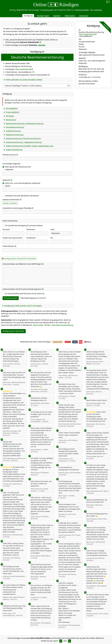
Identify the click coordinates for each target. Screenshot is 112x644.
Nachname (31, 229)
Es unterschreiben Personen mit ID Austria (24, 294)
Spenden (57, 16)
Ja (61, 641)
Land (52, 229)
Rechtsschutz (11, 120)
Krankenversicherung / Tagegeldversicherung (24, 142)
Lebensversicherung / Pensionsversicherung (23, 138)
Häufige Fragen (43, 16)
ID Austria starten (11, 298)
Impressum (84, 16)
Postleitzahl (31, 238)
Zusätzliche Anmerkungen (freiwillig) (17, 208)
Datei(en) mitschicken (11, 200)
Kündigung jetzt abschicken (13, 331)
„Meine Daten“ (38, 325)
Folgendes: (9, 169)
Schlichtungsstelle (82, 10)
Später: (8, 186)
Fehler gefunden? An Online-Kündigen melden (24, 80)
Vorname (6, 229)
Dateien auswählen (10, 203)
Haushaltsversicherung (15, 127)
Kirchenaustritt (48, 10)
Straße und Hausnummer (13, 238)
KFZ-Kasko (10, 116)
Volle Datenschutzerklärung (63, 325)
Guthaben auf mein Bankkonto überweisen (22, 196)
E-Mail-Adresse (8, 246)
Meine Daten (70, 16)
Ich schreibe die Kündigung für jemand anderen (24, 225)
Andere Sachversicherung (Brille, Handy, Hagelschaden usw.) (30, 146)
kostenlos (98, 10)
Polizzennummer (9, 155)
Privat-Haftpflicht (12, 112)
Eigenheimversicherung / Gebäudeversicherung (25, 123)
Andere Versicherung (14, 150)
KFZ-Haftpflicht (12, 108)
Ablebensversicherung (15, 135)
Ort (52, 238)
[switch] (108, 2)
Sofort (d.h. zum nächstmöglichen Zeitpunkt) (23, 183)
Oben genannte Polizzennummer (18, 167)
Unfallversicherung (13, 131)
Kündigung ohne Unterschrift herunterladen (20, 258)
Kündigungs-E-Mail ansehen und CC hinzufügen (23, 306)
